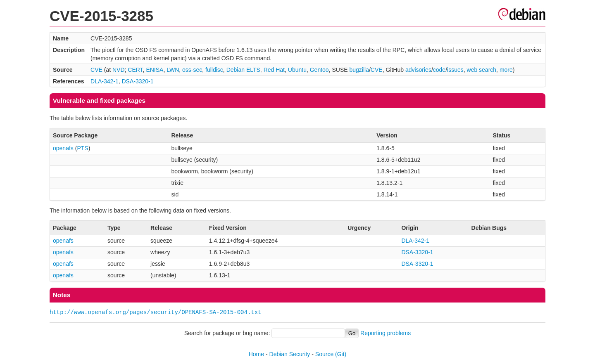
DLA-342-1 (105, 81)
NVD (119, 70)
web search (482, 70)
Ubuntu (297, 70)
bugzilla (359, 70)
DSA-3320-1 (138, 81)
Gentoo (319, 70)
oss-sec (192, 70)
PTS (82, 148)
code (439, 70)
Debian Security (290, 354)
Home (256, 354)
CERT (135, 70)
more (506, 70)
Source (324, 354)
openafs (63, 148)
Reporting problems (386, 333)
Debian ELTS (243, 70)
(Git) (341, 354)
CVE (96, 70)
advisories (418, 70)
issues (455, 70)
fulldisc (214, 70)
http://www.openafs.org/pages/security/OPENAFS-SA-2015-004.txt (155, 312)
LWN (173, 70)
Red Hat (274, 70)
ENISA (155, 70)
